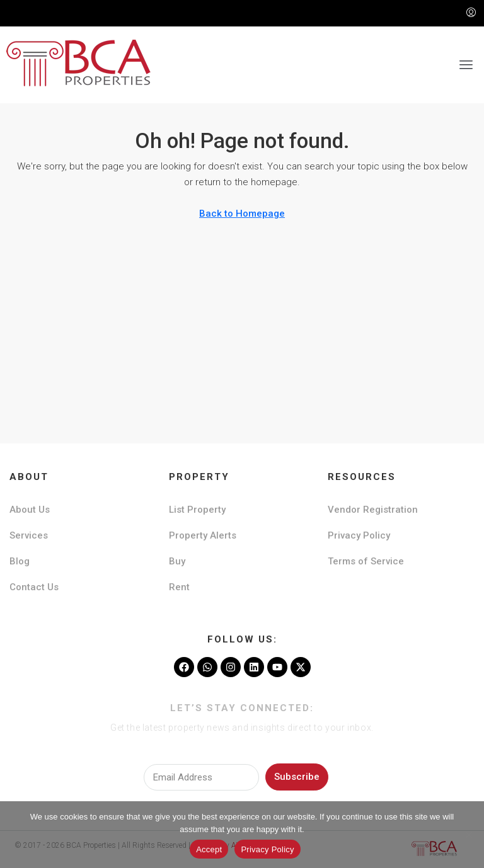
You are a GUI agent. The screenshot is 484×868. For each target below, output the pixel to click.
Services (29, 535)
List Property (197, 510)
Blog (20, 561)
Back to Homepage (242, 214)
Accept (209, 849)
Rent (179, 587)
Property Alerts (203, 535)
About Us (30, 510)
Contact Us (34, 587)
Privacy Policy (359, 535)
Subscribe (297, 777)
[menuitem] (471, 13)
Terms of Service (366, 561)
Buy (177, 561)
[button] (466, 65)
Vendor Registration (373, 510)
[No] (468, 835)
